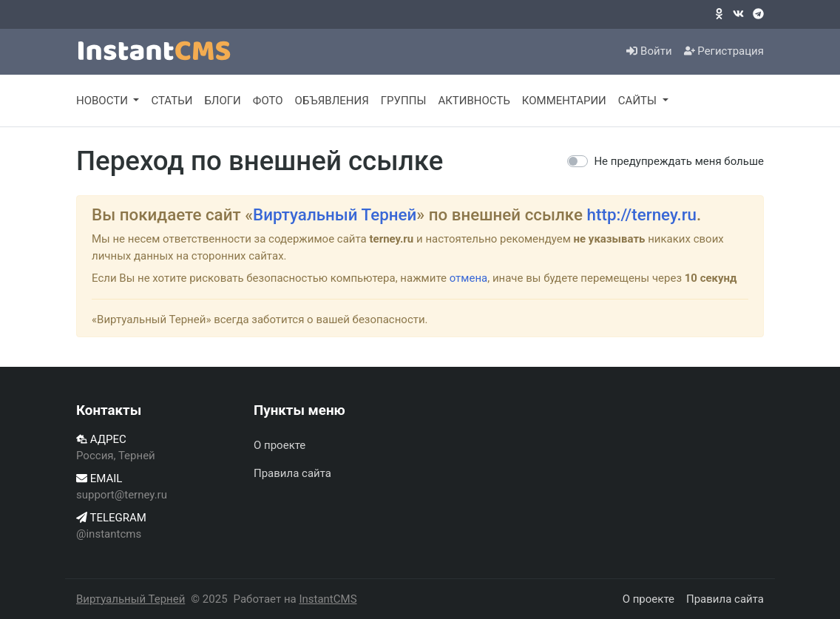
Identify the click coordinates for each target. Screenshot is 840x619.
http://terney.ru (642, 214)
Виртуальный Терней (335, 214)
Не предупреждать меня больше (679, 161)
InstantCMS (328, 599)
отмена (469, 278)
